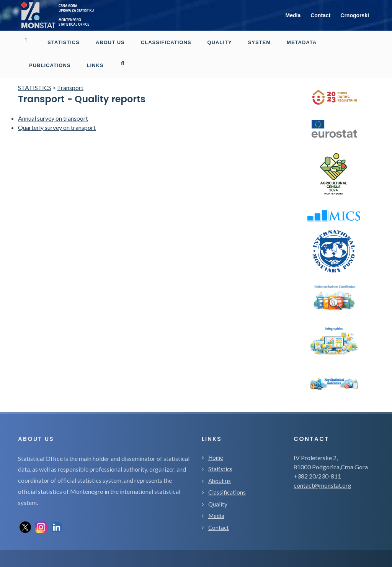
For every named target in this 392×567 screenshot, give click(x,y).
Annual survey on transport (53, 95)
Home (216, 434)
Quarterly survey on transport (57, 104)
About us (220, 458)
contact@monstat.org (323, 462)
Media (293, 15)
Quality (218, 481)
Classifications (227, 469)
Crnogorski (355, 15)
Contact (320, 15)
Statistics (220, 446)
